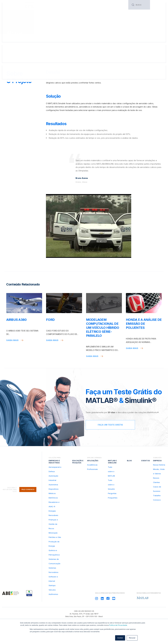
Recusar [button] (132, 638)
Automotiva (53, 485)
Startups (52, 585)
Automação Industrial (53, 478)
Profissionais (92, 469)
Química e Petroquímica (54, 553)
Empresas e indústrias (54, 462)
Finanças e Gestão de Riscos (53, 524)
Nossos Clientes (156, 480)
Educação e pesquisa (49, 6)
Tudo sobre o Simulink (111, 485)
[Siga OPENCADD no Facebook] (108, 599)
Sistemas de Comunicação (54, 561)
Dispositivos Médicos (54, 491)
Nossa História (159, 465)
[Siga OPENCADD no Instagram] (97, 599)
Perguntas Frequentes (113, 496)
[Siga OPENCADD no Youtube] (114, 599)
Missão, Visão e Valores (159, 471)
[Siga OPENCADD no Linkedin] (102, 599)
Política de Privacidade (118, 625)
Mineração (53, 533)
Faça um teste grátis (110, 425)
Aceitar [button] (120, 638)
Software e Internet (53, 579)
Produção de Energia (54, 544)
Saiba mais (12, 340)
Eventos (103, 5)
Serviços (65, 5)
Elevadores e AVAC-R (54, 504)
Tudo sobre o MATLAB (111, 471)
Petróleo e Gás (55, 537)
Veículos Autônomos (53, 592)
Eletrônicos (53, 498)
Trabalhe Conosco (157, 498)
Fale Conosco (28, 468)
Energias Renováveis (53, 513)
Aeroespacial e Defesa (55, 469)
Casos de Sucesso (20, 19)
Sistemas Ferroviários (53, 570)
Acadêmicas (92, 465)
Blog (94, 5)
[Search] (139, 5)
